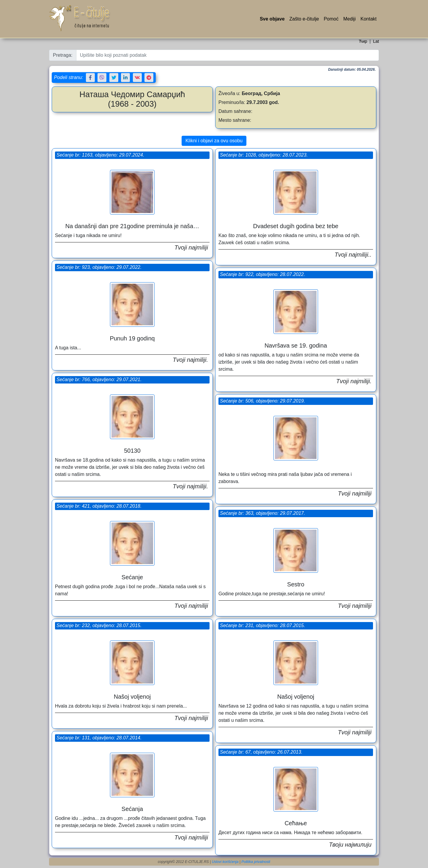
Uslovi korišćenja (225, 862)
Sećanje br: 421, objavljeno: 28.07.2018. (99, 506)
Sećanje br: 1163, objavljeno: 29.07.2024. (100, 155)
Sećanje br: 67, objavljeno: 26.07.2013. (261, 752)
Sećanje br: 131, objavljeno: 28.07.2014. (99, 738)
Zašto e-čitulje (304, 19)
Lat (376, 41)
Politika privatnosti (256, 862)
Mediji (350, 19)
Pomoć (331, 19)
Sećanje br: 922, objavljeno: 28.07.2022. (262, 274)
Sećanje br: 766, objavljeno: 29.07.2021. (99, 379)
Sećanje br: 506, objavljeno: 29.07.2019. (262, 401)
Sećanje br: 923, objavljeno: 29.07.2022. (99, 267)
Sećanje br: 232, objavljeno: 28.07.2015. (99, 625)
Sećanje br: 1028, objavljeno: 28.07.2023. (264, 155)
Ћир (363, 41)
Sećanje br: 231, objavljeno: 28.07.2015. (262, 625)
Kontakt (369, 19)
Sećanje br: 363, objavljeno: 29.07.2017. (262, 513)
